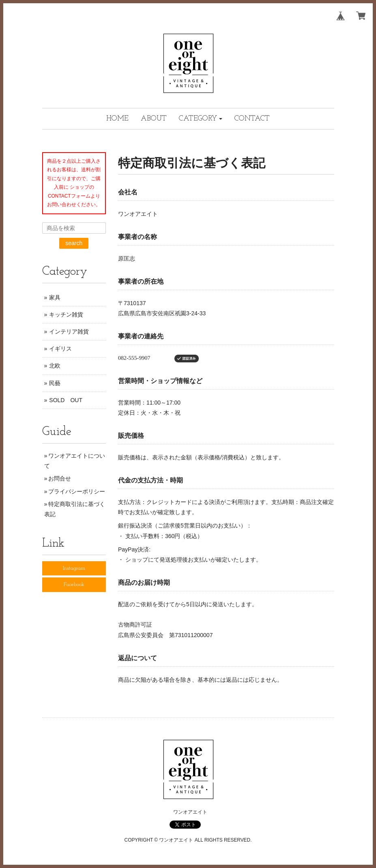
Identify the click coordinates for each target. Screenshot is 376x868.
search (74, 243)
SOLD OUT (66, 400)
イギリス (60, 349)
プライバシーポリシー (77, 491)
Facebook (74, 585)
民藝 (55, 383)
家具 (55, 297)
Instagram (74, 568)
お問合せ (60, 478)
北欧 (55, 366)
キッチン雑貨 (66, 314)
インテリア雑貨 (69, 332)
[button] (201, 119)
